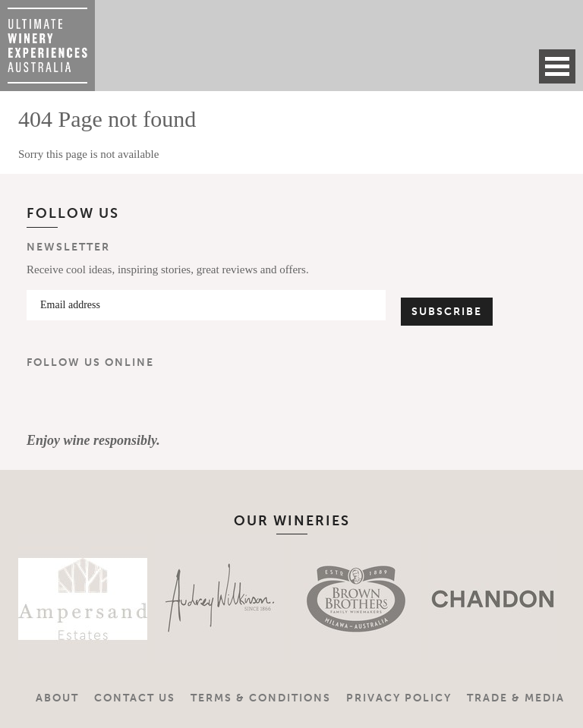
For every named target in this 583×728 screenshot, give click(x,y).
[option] (64, 599)
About (57, 698)
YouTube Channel (134, 401)
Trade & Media (516, 698)
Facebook (45, 401)
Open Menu (557, 66)
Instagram (90, 401)
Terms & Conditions (261, 698)
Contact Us (135, 698)
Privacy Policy (399, 698)
